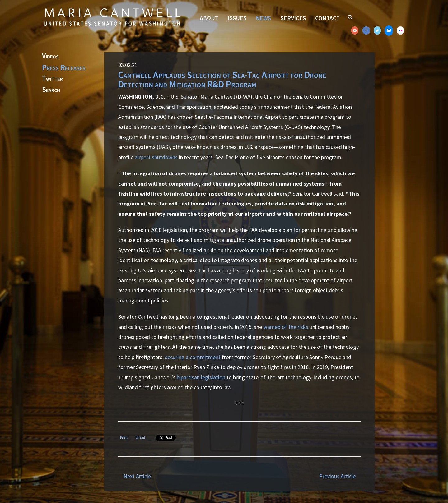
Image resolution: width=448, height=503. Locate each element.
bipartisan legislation (201, 377)
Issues (237, 18)
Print (124, 437)
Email (140, 437)
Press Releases (64, 67)
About (209, 18)
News (263, 18)
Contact (327, 18)
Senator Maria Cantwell (112, 17)
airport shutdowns (156, 157)
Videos (50, 56)
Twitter (52, 79)
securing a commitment (193, 357)
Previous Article (337, 476)
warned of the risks (286, 327)
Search (51, 90)
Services (293, 18)
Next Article (137, 476)
